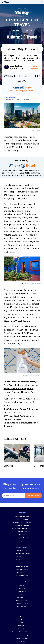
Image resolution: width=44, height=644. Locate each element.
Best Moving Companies (22, 541)
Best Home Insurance (22, 569)
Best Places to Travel (22, 601)
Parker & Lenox (19, 423)
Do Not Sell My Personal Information (22, 632)
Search (42, 2)
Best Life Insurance (22, 572)
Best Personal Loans (22, 560)
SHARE (34, 67)
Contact (22, 620)
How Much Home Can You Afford (22, 522)
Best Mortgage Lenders (22, 519)
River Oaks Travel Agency (17, 321)
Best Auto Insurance (22, 563)
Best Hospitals (22, 594)
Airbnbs (26, 337)
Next (39, 52)
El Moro (21, 416)
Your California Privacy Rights (22, 635)
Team (22, 623)
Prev (2, 52)
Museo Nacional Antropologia (18, 388)
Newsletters (22, 585)
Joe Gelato (31, 416)
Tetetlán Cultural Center (23, 382)
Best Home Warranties (22, 575)
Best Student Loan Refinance (22, 554)
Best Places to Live (22, 597)
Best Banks (22, 535)
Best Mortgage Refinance (22, 525)
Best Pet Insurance (22, 607)
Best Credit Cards (22, 532)
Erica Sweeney (11, 97)
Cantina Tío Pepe (12, 419)
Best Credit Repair (22, 557)
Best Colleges (22, 591)
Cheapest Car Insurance (22, 566)
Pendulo (14, 409)
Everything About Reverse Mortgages (22, 529)
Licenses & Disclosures (22, 638)
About (22, 616)
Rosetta (13, 416)
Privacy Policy (22, 626)
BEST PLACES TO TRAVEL (22, 22)
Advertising (22, 641)
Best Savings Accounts (22, 538)
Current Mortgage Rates (22, 516)
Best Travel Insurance (22, 604)
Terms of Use (22, 629)
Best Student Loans (22, 551)
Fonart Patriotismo (29, 409)
